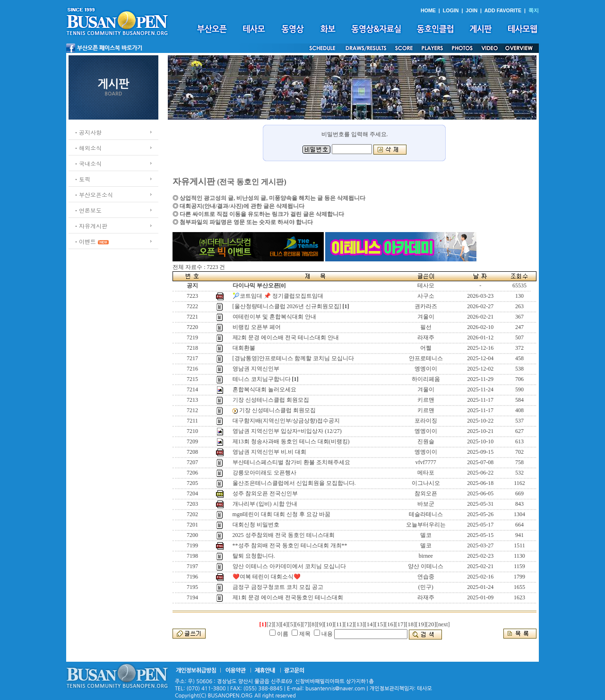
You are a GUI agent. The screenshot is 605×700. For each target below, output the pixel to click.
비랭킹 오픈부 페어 (257, 327)
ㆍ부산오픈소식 (93, 194)
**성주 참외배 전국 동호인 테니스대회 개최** (290, 545)
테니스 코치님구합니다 (262, 379)
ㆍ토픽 (82, 179)
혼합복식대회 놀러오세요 (264, 389)
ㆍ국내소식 (87, 163)
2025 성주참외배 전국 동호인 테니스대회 (284, 535)
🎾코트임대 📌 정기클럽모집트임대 (278, 296)
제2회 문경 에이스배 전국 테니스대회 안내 (286, 337)
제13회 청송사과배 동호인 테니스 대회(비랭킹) (291, 441)
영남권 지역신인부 (256, 369)
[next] (443, 624)
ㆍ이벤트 (85, 241)
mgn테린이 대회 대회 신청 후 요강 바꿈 (281, 514)
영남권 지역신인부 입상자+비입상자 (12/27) (287, 431)
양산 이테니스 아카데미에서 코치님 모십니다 (289, 566)
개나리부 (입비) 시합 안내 (265, 504)
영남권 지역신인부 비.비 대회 (269, 452)
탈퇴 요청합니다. (254, 556)
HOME (428, 10)
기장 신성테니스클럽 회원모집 (271, 400)
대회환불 (244, 348)
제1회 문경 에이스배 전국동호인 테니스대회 (288, 597)
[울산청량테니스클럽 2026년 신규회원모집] (287, 306)
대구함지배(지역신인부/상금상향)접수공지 (286, 421)
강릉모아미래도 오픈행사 (264, 473)
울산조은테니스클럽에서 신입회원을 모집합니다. (294, 483)
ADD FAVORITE (503, 10)
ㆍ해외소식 (87, 148)
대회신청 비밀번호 (256, 525)
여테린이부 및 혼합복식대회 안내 (274, 317)
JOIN (471, 10)
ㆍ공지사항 (87, 132)
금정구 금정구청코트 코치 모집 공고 (278, 587)
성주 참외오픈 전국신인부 (265, 493)
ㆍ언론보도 (87, 210)
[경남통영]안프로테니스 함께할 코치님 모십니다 (293, 358)
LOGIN (451, 10)
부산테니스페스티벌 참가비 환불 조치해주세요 (291, 462)
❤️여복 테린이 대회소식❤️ (267, 577)
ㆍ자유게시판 (90, 226)
